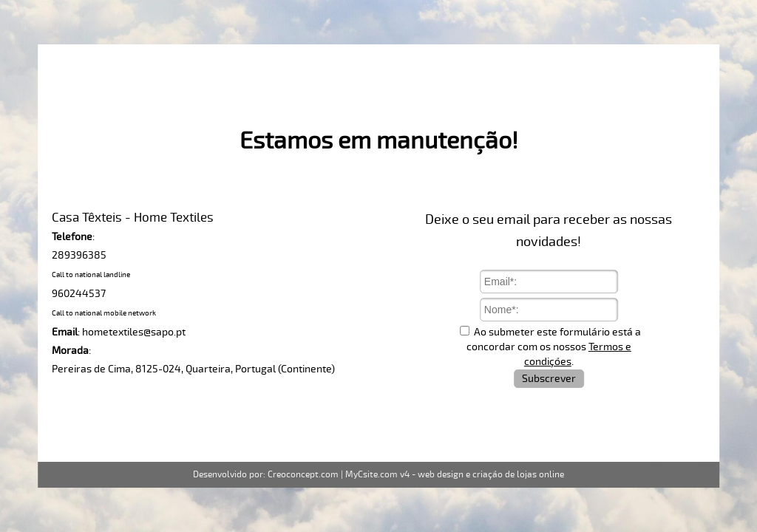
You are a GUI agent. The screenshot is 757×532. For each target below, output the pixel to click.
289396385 (79, 255)
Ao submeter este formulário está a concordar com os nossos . (554, 347)
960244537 (79, 294)
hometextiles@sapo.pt (134, 332)
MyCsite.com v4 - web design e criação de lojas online (455, 475)
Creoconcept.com (303, 475)
